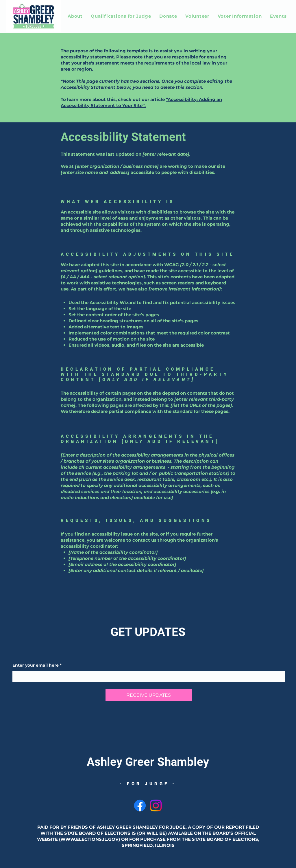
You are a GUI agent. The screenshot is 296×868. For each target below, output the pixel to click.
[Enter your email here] (147, 676)
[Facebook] (140, 806)
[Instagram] (156, 806)
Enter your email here (37, 665)
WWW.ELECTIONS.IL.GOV (89, 839)
